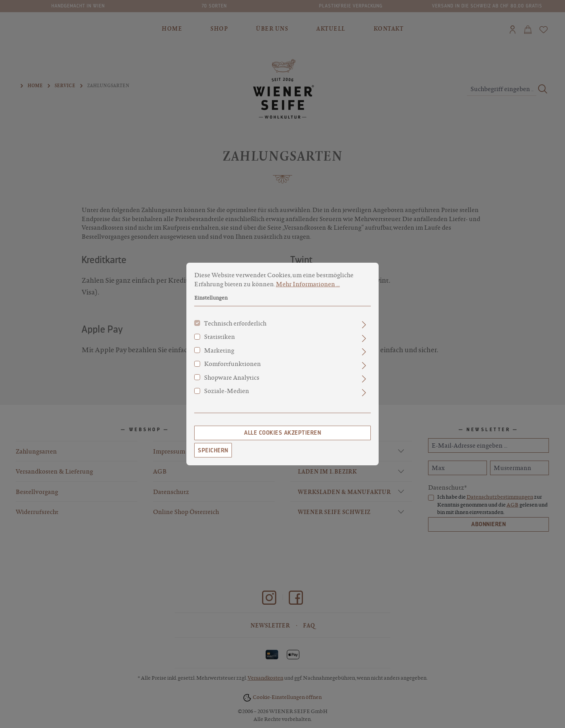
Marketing (219, 356)
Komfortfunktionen (232, 369)
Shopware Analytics (232, 383)
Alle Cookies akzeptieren (282, 438)
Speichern (213, 456)
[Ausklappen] (364, 330)
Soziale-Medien (227, 396)
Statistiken (220, 342)
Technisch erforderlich (235, 329)
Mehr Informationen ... (308, 289)
